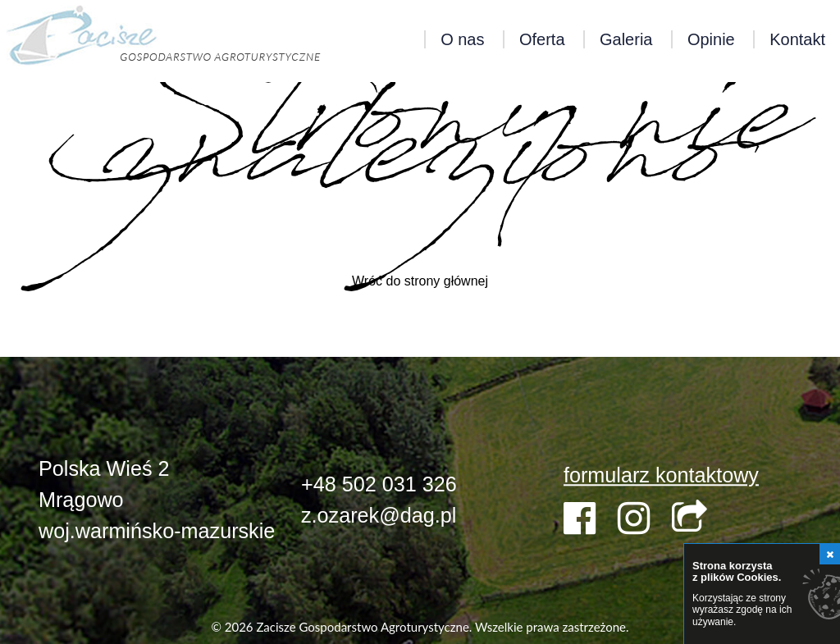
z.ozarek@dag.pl (379, 515)
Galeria (626, 39)
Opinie (711, 39)
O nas (462, 39)
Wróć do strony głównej (420, 281)
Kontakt (797, 39)
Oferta (542, 39)
